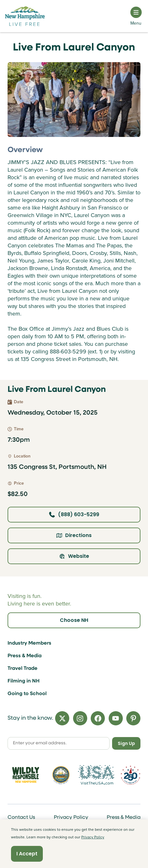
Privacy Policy (71, 818)
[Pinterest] (133, 718)
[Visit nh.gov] (61, 775)
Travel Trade (23, 669)
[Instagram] (80, 718)
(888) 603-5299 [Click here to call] (74, 514)
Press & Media (25, 656)
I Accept (27, 854)
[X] (62, 718)
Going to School (27, 694)
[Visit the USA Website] (96, 775)
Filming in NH (24, 681)
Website (74, 556)
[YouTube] (116, 718)
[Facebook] (98, 718)
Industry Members (29, 643)
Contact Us (21, 818)
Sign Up (126, 743)
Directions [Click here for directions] (74, 535)
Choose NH (74, 620)
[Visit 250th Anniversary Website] (131, 775)
